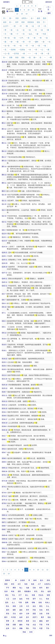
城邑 (14, 610)
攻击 (34, 606)
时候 (13, 591)
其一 (11, 22)
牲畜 (33, 595)
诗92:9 (4, 558)
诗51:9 (4, 445)
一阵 (42, 54)
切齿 (23, 57)
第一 (11, 18)
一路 (5, 42)
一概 (11, 34)
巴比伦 (41, 595)
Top (5, 636)
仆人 (41, 599)
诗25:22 (5, 388)
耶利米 (20, 621)
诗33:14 (5, 405)
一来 (34, 38)
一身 (43, 42)
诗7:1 (4, 313)
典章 (28, 621)
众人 (13, 602)
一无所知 (22, 50)
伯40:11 (5, 279)
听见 (36, 591)
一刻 (14, 38)
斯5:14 (4, 167)
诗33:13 (5, 401)
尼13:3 (4, 86)
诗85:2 (4, 519)
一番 (47, 30)
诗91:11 (5, 548)
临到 (49, 591)
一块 (28, 38)
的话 (13, 584)
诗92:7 (4, 552)
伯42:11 (5, 286)
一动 (29, 30)
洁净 (28, 614)
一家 (37, 34)
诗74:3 (4, 487)
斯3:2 (4, 123)
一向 (29, 50)
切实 (38, 22)
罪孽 (8, 621)
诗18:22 (5, 359)
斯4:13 (4, 151)
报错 (51, 635)
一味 (44, 46)
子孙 (48, 628)
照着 (8, 625)
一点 (17, 30)
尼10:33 (5, 62)
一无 (5, 50)
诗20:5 (4, 369)
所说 (8, 614)
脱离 (27, 602)
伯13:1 (4, 237)
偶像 (21, 628)
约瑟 (41, 628)
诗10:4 (4, 339)
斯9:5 (4, 191)
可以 (13, 595)
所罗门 (35, 617)
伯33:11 (5, 260)
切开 (17, 22)
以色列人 (48, 584)
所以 (42, 591)
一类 (40, 38)
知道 (33, 584)
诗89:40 (5, 535)
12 (17, 14)
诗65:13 (5, 468)
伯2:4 (4, 210)
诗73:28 (5, 481)
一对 (35, 30)
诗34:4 (4, 412)
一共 (23, 34)
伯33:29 (5, 263)
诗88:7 (4, 526)
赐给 (21, 625)
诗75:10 (5, 500)
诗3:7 (4, 294)
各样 (21, 617)
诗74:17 (5, 496)
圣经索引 (6, 2)
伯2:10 (4, 216)
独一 (35, 57)
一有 (35, 54)
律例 (14, 606)
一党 (29, 57)
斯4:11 (4, 143)
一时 (14, 46)
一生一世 (6, 46)
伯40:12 (5, 282)
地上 (21, 588)
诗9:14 (4, 333)
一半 (20, 26)
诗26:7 (4, 392)
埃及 (26, 584)
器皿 (34, 614)
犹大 (42, 580)
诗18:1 (4, 350)
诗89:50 (5, 542)
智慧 (48, 595)
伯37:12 (5, 273)
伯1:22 (4, 204)
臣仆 (14, 628)
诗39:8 (4, 426)
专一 (5, 57)
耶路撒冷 (28, 591)
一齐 (29, 42)
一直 (48, 54)
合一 (32, 18)
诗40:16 (5, 430)
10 (28, 10)
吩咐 (35, 580)
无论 (14, 614)
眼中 (6, 617)
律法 (7, 595)
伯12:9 (4, 234)
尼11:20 (5, 81)
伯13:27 (5, 241)
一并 (38, 26)
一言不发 (16, 54)
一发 (41, 30)
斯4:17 (4, 157)
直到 (8, 610)
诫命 (21, 610)
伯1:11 (4, 201)
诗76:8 (4, 503)
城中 (48, 621)
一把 (14, 26)
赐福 (41, 621)
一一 (29, 54)
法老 (41, 614)
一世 (20, 46)
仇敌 (28, 588)
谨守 (34, 599)
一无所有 (12, 50)
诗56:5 (4, 458)
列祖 (34, 610)
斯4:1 (4, 137)
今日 (28, 606)
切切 (23, 22)
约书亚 (13, 617)
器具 (7, 602)
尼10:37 (5, 70)
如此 (21, 599)
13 (22, 14)
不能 (28, 625)
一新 (48, 50)
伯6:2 (4, 230)
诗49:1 (4, 439)
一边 (32, 26)
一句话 (44, 34)
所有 (48, 580)
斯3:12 (4, 129)
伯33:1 (4, 256)
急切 (38, 18)
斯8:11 (4, 183)
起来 (8, 628)
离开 (42, 617)
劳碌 (24, 632)
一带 (5, 30)
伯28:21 (5, 252)
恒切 (17, 57)
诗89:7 (4, 529)
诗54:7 (4, 452)
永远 (34, 625)
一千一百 (48, 8)
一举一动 (6, 38)
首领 (40, 602)
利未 (48, 599)
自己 (19, 584)
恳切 (45, 18)
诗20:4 (4, 366)
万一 (44, 22)
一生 (49, 42)
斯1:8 (4, 111)
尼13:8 (4, 90)
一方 (5, 34)
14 (27, 14)
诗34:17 (5, 419)
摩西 (14, 588)
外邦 (31, 632)
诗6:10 (4, 307)
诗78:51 (5, 509)
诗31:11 (5, 395)
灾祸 (48, 614)
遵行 (48, 588)
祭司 (41, 588)
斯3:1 (4, 117)
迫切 (5, 22)
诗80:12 (5, 515)
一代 (44, 26)
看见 (41, 606)
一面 (17, 42)
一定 (23, 30)
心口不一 (6, 26)
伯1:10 (4, 195)
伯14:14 (5, 247)
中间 (28, 599)
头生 (34, 621)
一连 (46, 38)
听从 (8, 606)
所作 (28, 610)
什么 (48, 606)
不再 (48, 625)
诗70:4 (4, 475)
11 (33, 10)
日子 (20, 595)
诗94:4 (4, 561)
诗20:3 (4, 362)
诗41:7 (4, 436)
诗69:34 (5, 471)
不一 (5, 18)
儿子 (39, 584)
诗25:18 (5, 385)
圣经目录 (49, 2)
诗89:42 (5, 539)
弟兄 (48, 610)
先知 (41, 610)
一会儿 (30, 34)
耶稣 (33, 602)
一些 (35, 50)
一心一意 (6, 54)
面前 (6, 584)
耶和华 (8, 580)
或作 (21, 614)
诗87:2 (4, 522)
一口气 (21, 38)
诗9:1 (4, 327)
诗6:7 (4, 300)
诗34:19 (5, 423)
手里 (41, 625)
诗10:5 (4, 345)
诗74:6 (4, 493)
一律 (11, 42)
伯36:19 (5, 267)
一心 (42, 50)
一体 (32, 46)
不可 (8, 588)
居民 (19, 591)
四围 (14, 625)
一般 (26, 26)
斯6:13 (4, 175)
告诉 (6, 591)
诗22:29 (5, 379)
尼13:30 (5, 99)
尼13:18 (5, 94)
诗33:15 (5, 408)
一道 (11, 30)
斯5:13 (4, 161)
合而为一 (25, 18)
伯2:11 (4, 222)
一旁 (23, 42)
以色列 (23, 580)
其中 (28, 617)
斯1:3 (4, 105)
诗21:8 (4, 375)
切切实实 (31, 22)
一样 (23, 54)
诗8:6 (4, 321)
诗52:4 (4, 449)
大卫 (8, 599)
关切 (17, 18)
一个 (17, 34)
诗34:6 (4, 416)
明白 (28, 628)
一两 (50, 57)
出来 (14, 599)
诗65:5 (4, 462)
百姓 (34, 588)
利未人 (48, 602)
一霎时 (48, 13)
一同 (38, 46)
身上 (27, 595)
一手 (26, 46)
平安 (34, 628)
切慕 (11, 57)
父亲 (21, 606)
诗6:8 (4, 303)
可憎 (20, 602)
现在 (49, 617)
